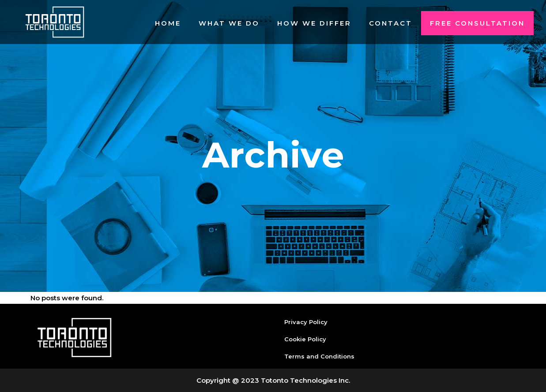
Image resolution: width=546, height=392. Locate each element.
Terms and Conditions (319, 356)
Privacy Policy (306, 322)
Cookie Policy (305, 339)
